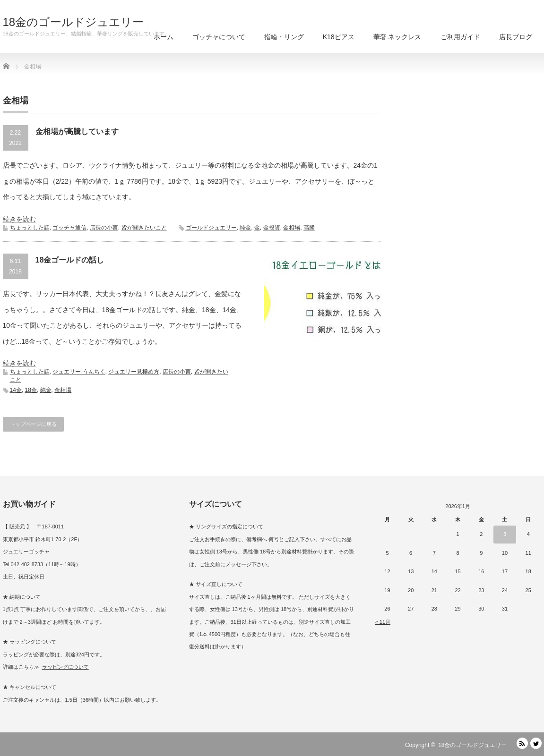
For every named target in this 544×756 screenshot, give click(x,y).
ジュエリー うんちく (79, 372)
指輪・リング (284, 37)
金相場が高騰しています (77, 132)
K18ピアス (339, 37)
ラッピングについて (65, 667)
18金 (31, 390)
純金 (245, 228)
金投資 (272, 228)
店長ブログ (516, 37)
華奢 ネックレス (397, 37)
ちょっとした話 (30, 228)
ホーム (164, 37)
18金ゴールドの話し (70, 260)
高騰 (309, 228)
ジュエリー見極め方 (134, 372)
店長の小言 (104, 228)
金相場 (292, 228)
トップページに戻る (33, 424)
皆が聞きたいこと (144, 228)
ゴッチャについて (219, 37)
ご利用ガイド (460, 37)
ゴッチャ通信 (69, 228)
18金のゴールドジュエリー (73, 22)
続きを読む (19, 219)
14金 (16, 390)
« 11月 (383, 622)
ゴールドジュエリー (211, 228)
